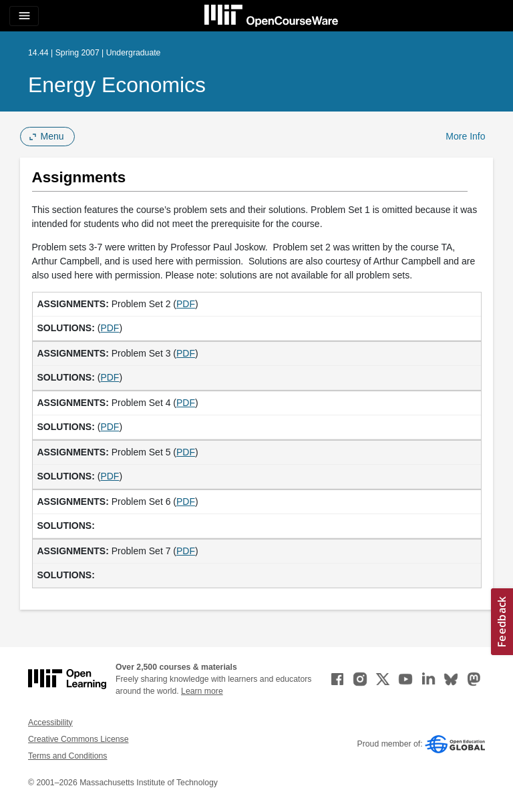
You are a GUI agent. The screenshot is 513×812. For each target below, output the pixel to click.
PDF (186, 304)
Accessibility (50, 723)
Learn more (202, 691)
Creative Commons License (78, 739)
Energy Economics (117, 85)
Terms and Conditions (67, 756)
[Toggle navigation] (24, 16)
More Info (465, 136)
